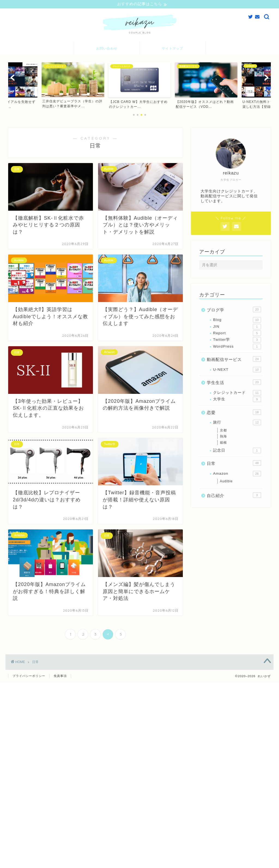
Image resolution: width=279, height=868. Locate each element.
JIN (237, 327)
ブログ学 (234, 310)
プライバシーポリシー (29, 676)
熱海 (223, 437)
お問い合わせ (107, 49)
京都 (223, 431)
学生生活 (234, 383)
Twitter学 (237, 341)
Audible (226, 482)
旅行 (237, 423)
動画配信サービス (234, 360)
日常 (234, 464)
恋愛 (234, 413)
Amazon (237, 474)
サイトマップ (172, 49)
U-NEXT (237, 370)
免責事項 (60, 676)
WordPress (237, 347)
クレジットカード (237, 393)
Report (237, 334)
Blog (237, 321)
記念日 (237, 451)
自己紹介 (234, 496)
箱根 (223, 443)
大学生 (237, 400)
